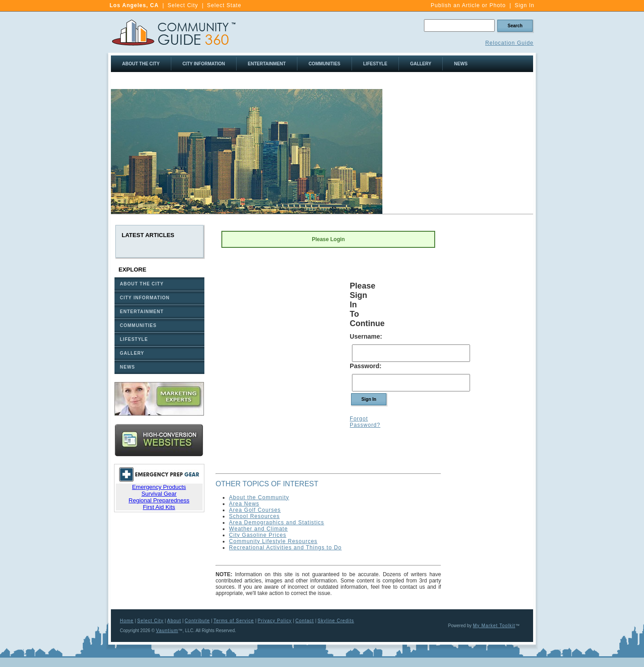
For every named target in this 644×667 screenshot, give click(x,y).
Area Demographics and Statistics (277, 523)
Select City (183, 5)
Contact (304, 621)
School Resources (254, 516)
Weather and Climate (258, 529)
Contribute (197, 621)
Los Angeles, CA (134, 5)
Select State (224, 5)
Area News (244, 504)
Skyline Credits (336, 621)
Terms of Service (233, 621)
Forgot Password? (365, 422)
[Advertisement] (458, 152)
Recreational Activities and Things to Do (285, 548)
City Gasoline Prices (258, 535)
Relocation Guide (509, 43)
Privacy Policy (275, 621)
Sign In (525, 5)
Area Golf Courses (255, 510)
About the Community (259, 497)
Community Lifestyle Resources (273, 541)
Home (127, 621)
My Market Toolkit (494, 626)
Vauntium (167, 631)
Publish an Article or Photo (468, 5)
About (174, 621)
